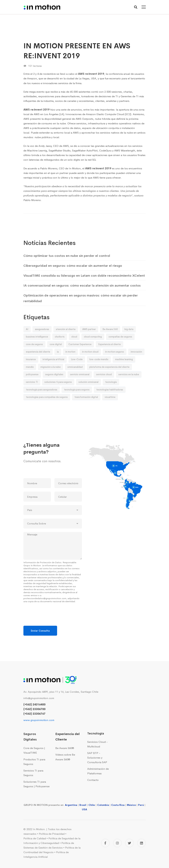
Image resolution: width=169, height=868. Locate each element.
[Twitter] (129, 843)
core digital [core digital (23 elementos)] (56, 354)
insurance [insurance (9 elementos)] (31, 369)
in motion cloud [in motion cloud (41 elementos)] (90, 362)
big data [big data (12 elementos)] (129, 339)
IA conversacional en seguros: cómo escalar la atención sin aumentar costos (82, 296)
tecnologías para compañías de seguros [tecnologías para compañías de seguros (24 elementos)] (47, 407)
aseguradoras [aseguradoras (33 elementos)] (42, 339)
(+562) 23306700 (34, 709)
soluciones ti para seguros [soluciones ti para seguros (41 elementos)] (58, 392)
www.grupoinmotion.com (39, 720)
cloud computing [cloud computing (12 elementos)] (93, 347)
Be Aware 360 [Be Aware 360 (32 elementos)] (110, 339)
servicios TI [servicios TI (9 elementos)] (32, 392)
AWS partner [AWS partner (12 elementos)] (89, 339)
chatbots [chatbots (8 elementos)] (60, 347)
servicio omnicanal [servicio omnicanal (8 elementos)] (80, 384)
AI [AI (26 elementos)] (27, 339)
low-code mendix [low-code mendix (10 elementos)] (99, 369)
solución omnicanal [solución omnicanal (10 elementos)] (88, 392)
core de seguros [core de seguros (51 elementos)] (34, 354)
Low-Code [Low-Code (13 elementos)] (77, 369)
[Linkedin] (142, 843)
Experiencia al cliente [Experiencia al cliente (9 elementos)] (110, 354)
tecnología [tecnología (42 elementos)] (111, 392)
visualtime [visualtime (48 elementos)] (110, 407)
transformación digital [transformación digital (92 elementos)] (86, 407)
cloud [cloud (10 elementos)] (74, 347)
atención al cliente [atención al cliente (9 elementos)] (66, 339)
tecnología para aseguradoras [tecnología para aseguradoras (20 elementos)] (42, 399)
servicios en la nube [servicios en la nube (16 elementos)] (129, 384)
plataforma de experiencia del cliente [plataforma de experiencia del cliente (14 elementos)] (109, 377)
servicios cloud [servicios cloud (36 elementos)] (104, 384)
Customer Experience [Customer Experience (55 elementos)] (80, 354)
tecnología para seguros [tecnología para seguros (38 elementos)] (77, 399)
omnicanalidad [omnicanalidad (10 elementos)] (75, 377)
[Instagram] (117, 843)
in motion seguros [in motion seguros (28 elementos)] (115, 362)
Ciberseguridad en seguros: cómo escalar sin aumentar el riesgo (73, 276)
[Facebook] (105, 843)
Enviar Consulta (40, 631)
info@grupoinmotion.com (39, 698)
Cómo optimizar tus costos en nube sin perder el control (67, 266)
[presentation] (50, 620)
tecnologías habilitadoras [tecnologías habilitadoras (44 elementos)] (110, 399)
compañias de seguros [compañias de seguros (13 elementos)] (120, 347)
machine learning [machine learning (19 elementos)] (124, 369)
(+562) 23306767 (34, 714)
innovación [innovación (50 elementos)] (136, 362)
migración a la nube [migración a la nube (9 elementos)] (51, 377)
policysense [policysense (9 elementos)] (32, 384)
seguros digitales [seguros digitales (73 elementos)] (54, 384)
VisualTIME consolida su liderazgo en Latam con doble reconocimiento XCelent (84, 286)
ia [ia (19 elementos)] (58, 362)
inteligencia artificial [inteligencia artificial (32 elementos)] (53, 369)
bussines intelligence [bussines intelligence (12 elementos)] (37, 347)
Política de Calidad (35, 838)
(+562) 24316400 (34, 704)
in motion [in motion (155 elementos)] (70, 362)
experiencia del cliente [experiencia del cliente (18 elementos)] (38, 362)
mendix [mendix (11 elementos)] (30, 377)
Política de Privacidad (52, 834)
